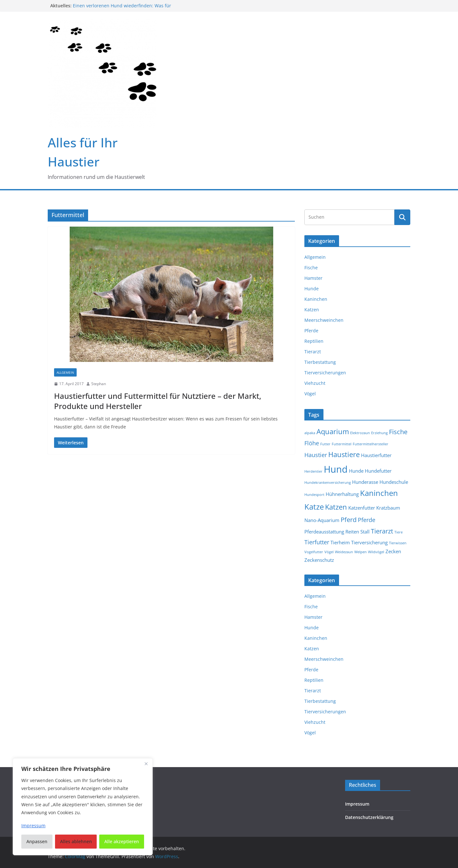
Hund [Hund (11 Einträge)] (336, 469)
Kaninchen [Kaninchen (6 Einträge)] (379, 493)
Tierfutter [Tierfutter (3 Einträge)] (317, 542)
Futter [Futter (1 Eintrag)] (325, 444)
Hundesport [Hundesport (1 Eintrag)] (314, 495)
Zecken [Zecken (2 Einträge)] (393, 551)
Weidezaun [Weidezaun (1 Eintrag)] (344, 552)
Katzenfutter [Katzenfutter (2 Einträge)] (362, 508)
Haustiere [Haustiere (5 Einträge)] (344, 454)
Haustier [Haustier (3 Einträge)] (316, 455)
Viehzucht (315, 383)
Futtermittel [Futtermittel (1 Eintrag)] (342, 444)
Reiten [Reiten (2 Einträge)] (352, 532)
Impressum (357, 804)
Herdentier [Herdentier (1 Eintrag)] (313, 471)
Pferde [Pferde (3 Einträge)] (367, 520)
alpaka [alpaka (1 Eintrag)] (310, 433)
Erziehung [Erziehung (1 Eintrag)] (379, 433)
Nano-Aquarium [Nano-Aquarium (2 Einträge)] (322, 520)
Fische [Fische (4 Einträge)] (398, 432)
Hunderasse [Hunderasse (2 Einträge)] (365, 482)
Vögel (310, 394)
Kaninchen (316, 299)
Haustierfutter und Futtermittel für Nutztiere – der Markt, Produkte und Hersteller (158, 401)
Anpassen (37, 841)
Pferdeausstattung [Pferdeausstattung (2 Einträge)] (324, 532)
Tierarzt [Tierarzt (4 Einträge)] (382, 531)
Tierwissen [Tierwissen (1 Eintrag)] (398, 543)
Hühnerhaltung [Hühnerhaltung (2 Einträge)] (342, 494)
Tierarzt (313, 352)
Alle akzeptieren (122, 841)
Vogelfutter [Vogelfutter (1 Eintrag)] (314, 552)
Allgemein (65, 372)
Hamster (313, 278)
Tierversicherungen (325, 373)
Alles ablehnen (76, 841)
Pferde (311, 331)
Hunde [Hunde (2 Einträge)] (356, 471)
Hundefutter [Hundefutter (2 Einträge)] (378, 471)
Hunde (312, 289)
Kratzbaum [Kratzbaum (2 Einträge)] (388, 508)
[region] (83, 807)
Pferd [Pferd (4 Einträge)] (349, 519)
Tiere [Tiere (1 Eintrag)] (399, 532)
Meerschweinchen (324, 320)
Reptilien (314, 341)
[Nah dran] (146, 764)
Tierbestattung (320, 362)
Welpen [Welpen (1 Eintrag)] (361, 552)
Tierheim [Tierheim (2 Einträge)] (340, 542)
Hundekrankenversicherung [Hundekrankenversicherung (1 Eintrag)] (328, 483)
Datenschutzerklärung (369, 817)
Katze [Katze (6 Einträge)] (314, 507)
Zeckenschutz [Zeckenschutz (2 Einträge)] (319, 560)
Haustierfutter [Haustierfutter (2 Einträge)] (376, 455)
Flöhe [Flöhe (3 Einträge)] (312, 443)
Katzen (312, 310)
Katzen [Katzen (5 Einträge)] (336, 507)
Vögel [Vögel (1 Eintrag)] (329, 552)
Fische (311, 268)
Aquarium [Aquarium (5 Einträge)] (333, 431)
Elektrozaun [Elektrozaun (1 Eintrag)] (360, 433)
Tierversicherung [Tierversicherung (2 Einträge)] (369, 542)
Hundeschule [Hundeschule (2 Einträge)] (394, 482)
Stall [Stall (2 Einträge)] (365, 532)
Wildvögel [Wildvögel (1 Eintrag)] (376, 552)
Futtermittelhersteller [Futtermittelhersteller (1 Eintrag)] (371, 444)
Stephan (99, 384)
